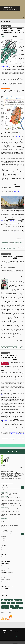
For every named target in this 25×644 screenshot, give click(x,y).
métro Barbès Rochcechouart (7, 573)
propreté (13, 603)
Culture (3, 548)
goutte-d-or (4, 603)
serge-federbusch (7, 441)
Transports (4, 591)
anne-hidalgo (18, 440)
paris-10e (3, 608)
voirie (17, 603)
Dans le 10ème (4, 552)
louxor (9, 603)
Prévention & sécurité (6, 579)
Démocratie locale (5, 557)
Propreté (3, 584)
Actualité (3, 538)
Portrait (3, 577)
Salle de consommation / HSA (7, 586)
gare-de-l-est (20, 245)
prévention (7, 606)
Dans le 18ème (4, 554)
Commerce (4, 543)
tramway (18, 246)
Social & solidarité (5, 589)
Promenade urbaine (5, 582)
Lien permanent (4, 243)
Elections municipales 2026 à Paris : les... (11, 493)
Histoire (3, 570)
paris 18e (17, 606)
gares (17, 245)
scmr (22, 608)
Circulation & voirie (5, 541)
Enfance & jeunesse (5, 563)
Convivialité (4, 545)
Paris (2, 606)
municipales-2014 (15, 346)
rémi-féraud (5, 247)
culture (8, 608)
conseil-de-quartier (18, 600)
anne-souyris (10, 247)
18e (19, 608)
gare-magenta (9, 246)
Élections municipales (6, 561)
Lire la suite (7, 469)
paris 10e (12, 606)
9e (16, 608)
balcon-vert (14, 246)
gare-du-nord (3, 246)
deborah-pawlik (14, 441)
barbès (21, 603)
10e (2, 600)
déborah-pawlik (16, 247)
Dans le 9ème (4, 550)
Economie (3, 559)
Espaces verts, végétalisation (7, 568)
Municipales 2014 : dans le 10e (12, 256)
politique (20, 346)
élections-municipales (7, 440)
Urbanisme (4, 593)
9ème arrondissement (8, 600)
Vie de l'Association (5, 595)
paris (9, 346)
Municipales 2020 (5, 575)
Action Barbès (7, 7)
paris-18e (12, 608)
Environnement (4, 566)
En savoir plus (15, 643)
